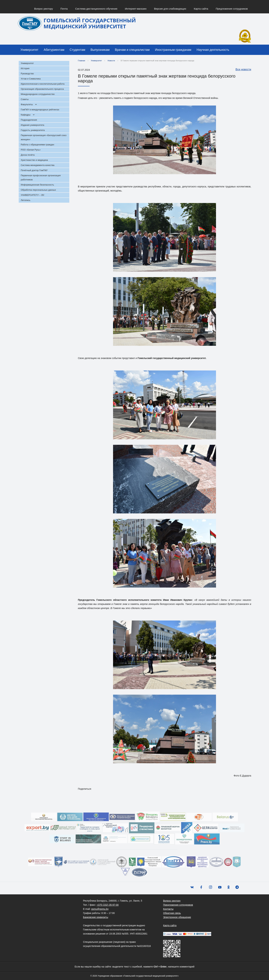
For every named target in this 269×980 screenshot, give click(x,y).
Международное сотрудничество (38, 94)
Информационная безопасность (37, 185)
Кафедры (26, 115)
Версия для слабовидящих (170, 9)
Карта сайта (201, 9)
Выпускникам (100, 50)
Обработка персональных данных (38, 190)
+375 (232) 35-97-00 (108, 905)
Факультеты (27, 104)
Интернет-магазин (136, 9)
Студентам (77, 50)
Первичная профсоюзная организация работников (41, 178)
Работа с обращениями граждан (37, 145)
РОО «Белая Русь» (31, 150)
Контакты (168, 909)
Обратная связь (172, 913)
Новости (111, 61)
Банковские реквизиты (96, 917)
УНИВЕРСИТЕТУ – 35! (33, 195)
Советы (25, 99)
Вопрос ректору (43, 9)
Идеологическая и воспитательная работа (43, 84)
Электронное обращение (177, 917)
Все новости (242, 70)
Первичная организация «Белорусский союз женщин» (44, 137)
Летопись (26, 200)
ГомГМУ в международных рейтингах (40, 110)
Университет (29, 50)
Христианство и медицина (34, 160)
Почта (64, 9)
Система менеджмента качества (38, 165)
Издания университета (33, 125)
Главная (81, 61)
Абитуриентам (54, 50)
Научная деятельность (213, 50)
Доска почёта (28, 155)
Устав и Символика (31, 79)
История (25, 68)
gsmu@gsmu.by (100, 909)
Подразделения (29, 120)
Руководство (27, 74)
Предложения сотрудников (232, 9)
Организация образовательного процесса (42, 89)
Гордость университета (33, 130)
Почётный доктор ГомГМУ (34, 170)
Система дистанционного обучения (96, 9)
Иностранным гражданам (173, 50)
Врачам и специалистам (132, 50)
